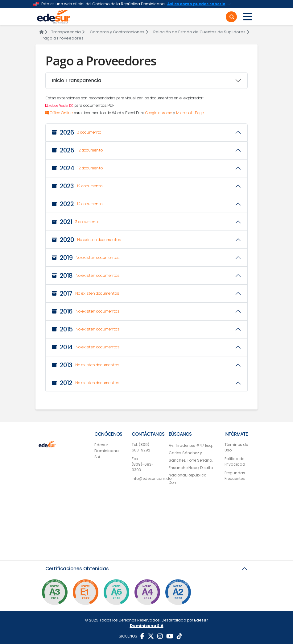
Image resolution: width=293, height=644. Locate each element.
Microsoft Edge (190, 113)
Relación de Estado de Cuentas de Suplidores (201, 32)
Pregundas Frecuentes (235, 476)
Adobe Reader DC (59, 106)
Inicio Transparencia (76, 80)
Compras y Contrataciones (119, 32)
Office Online (59, 113)
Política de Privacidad (235, 461)
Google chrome (159, 113)
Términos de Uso (236, 447)
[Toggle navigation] (248, 17)
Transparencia (68, 32)
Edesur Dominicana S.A (107, 451)
